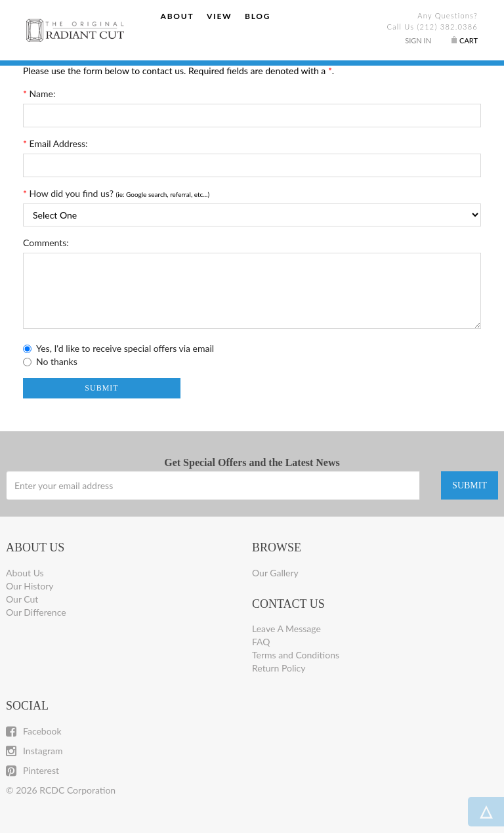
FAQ (261, 642)
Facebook (34, 731)
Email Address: (55, 143)
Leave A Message (286, 629)
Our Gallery (275, 573)
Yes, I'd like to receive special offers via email (125, 348)
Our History (30, 586)
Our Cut (22, 599)
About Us (25, 573)
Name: (39, 94)
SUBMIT (470, 485)
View (219, 16)
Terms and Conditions (296, 655)
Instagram (34, 751)
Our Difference (36, 612)
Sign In (418, 40)
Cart (469, 40)
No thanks (57, 361)
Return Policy (279, 668)
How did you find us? (68, 193)
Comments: (46, 243)
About (178, 16)
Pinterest (32, 770)
